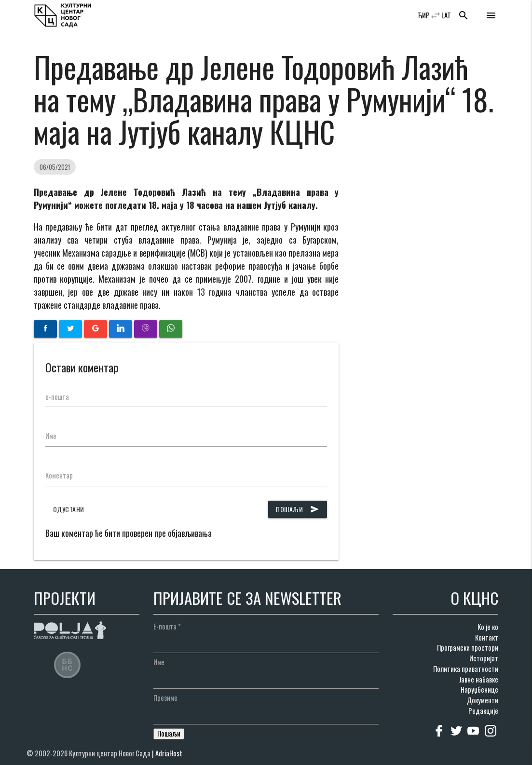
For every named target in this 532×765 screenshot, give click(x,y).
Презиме (165, 698)
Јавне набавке (479, 679)
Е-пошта (167, 626)
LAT (446, 15)
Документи (483, 700)
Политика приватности (466, 669)
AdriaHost (169, 753)
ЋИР (423, 15)
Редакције (483, 711)
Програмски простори (468, 648)
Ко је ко (488, 627)
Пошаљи (298, 509)
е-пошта (57, 397)
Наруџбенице (479, 690)
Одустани (69, 509)
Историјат (484, 658)
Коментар (59, 475)
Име (51, 436)
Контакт (487, 637)
